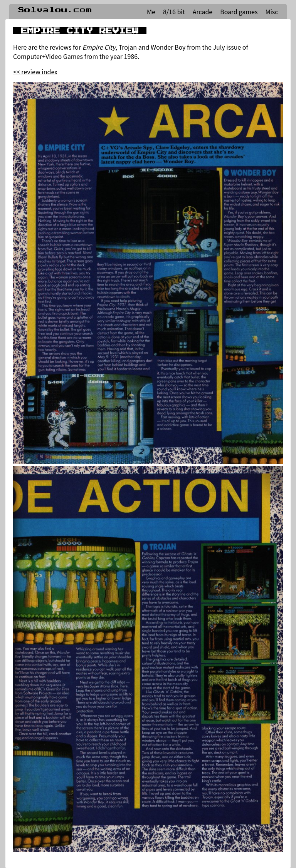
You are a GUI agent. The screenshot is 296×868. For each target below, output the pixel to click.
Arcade (203, 12)
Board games (239, 12)
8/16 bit (174, 12)
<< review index (35, 72)
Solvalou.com (55, 10)
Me (151, 12)
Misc (272, 12)
